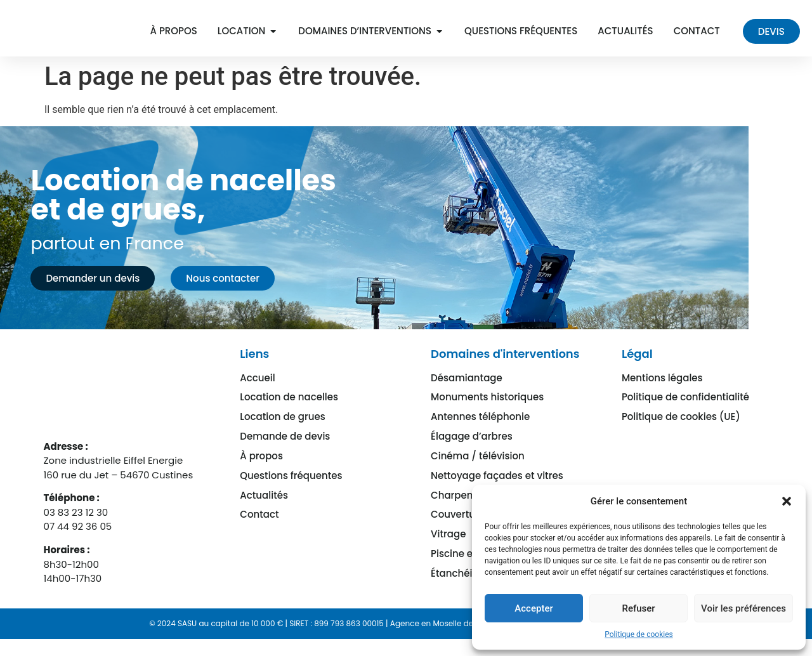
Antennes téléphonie (480, 432)
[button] (787, 501)
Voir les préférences (743, 608)
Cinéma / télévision (478, 469)
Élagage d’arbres (472, 450)
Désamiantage (467, 395)
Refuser (638, 608)
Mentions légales (662, 395)
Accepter (534, 608)
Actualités (264, 505)
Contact (259, 524)
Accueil (257, 395)
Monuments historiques (487, 413)
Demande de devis (285, 450)
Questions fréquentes (291, 487)
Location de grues (282, 432)
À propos (261, 469)
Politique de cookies (638, 634)
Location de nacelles (289, 413)
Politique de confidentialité (685, 413)
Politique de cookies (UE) (681, 432)
